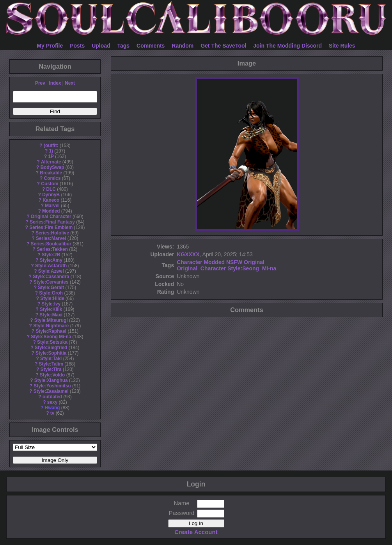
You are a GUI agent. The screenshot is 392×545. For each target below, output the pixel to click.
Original (254, 262)
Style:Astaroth (51, 266)
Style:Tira (51, 369)
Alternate (51, 162)
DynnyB (51, 195)
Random (183, 46)
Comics (52, 178)
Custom (50, 184)
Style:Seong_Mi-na (252, 268)
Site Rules (342, 46)
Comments (151, 46)
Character (189, 262)
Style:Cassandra (51, 277)
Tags (124, 46)
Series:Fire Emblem (51, 227)
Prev (40, 83)
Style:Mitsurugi (51, 320)
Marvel (52, 206)
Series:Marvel (51, 238)
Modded (51, 211)
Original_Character (201, 268)
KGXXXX (188, 254)
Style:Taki (51, 359)
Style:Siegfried (51, 348)
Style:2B (51, 255)
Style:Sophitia (51, 353)
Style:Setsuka (52, 342)
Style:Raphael (51, 331)
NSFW (234, 262)
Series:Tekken (52, 249)
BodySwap (52, 167)
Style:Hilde (52, 298)
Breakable (51, 173)
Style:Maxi (51, 315)
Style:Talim (51, 364)
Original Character (51, 217)
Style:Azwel (51, 271)
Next (70, 83)
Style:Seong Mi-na (51, 337)
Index (55, 83)
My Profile (50, 46)
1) (51, 151)
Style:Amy (51, 260)
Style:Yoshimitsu (52, 386)
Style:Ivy (51, 304)
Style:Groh (51, 293)
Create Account (196, 532)
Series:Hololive (52, 233)
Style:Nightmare (51, 326)
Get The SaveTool (223, 46)
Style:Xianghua (51, 380)
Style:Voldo (52, 375)
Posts (77, 46)
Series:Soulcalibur (51, 244)
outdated (52, 397)
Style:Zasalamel (51, 391)
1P (51, 156)
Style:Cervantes (51, 282)
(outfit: (51, 146)
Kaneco (51, 200)
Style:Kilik (51, 309)
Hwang (52, 408)
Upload (101, 46)
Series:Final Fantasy (52, 222)
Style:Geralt (51, 288)
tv (52, 413)
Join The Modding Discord (287, 46)
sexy (52, 402)
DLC (51, 189)
